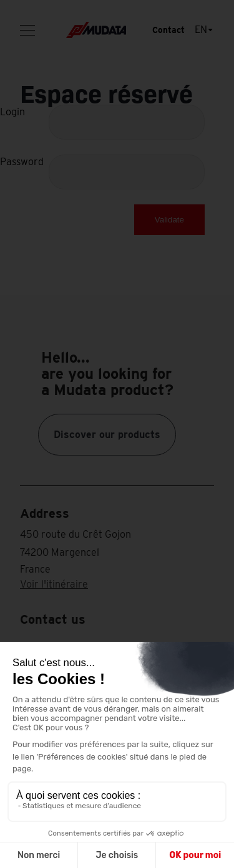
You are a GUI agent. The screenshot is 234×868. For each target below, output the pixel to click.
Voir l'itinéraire (54, 584)
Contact (168, 30)
